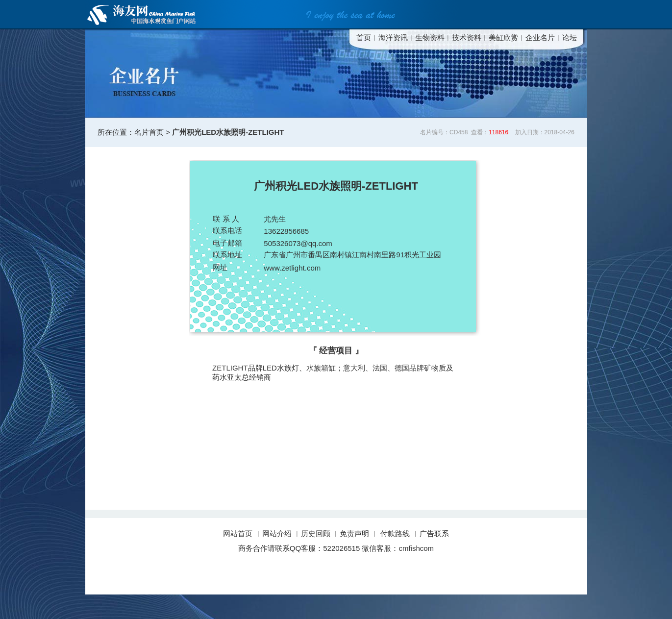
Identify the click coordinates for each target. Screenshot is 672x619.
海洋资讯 (393, 37)
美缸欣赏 (503, 37)
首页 (364, 37)
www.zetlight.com (292, 268)
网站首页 (239, 533)
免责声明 (354, 533)
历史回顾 (316, 533)
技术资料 (467, 37)
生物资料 (430, 37)
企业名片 (540, 37)
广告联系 (434, 533)
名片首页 (149, 132)
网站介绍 (277, 533)
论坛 (570, 37)
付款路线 (395, 533)
